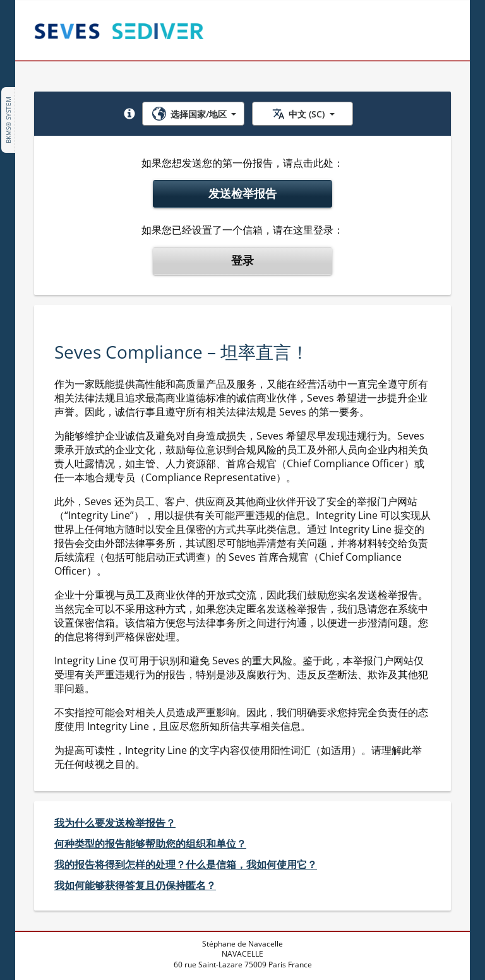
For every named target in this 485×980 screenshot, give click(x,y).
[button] (129, 114)
